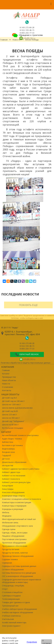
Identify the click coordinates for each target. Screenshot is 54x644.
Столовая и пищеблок (12, 592)
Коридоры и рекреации (13, 509)
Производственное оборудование (18, 556)
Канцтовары (8, 489)
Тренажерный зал (10, 606)
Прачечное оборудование (14, 543)
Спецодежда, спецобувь (13, 586)
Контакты (7, 390)
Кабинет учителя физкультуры (16, 482)
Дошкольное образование (14, 462)
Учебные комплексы (11, 616)
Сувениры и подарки (11, 596)
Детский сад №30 (10, 411)
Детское (6, 459)
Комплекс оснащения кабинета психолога (21, 499)
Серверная (7, 563)
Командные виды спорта (13, 496)
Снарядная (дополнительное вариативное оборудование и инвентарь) (22, 581)
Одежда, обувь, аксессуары (15, 533)
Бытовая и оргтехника (12, 445)
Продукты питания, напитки (15, 553)
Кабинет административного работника (21, 469)
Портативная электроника (14, 539)
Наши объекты (9, 380)
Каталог (6, 374)
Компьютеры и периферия (14, 506)
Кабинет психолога (11, 479)
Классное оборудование (13, 492)
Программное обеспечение (15, 546)
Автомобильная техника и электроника (20, 435)
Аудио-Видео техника (12, 439)
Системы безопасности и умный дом (19, 573)
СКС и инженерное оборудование (18, 576)
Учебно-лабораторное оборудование (20, 609)
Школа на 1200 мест (11, 404)
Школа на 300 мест (11, 418)
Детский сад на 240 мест (13, 401)
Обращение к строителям (27, 35)
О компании (7, 387)
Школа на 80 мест (10, 425)
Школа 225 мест (10, 415)
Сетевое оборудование (13, 569)
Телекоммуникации (11, 599)
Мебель (6, 512)
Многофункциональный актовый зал (19, 519)
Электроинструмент (11, 626)
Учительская (8, 619)
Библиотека (8, 442)
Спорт (5, 589)
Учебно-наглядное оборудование (18, 612)
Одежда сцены (9, 529)
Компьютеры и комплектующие (17, 502)
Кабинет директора (11, 472)
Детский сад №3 (9, 398)
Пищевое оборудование (13, 536)
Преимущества (9, 377)
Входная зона (8, 452)
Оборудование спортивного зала (17, 526)
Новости (6, 384)
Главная (6, 370)
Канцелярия (7, 486)
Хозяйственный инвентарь (14, 622)
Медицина (7, 516)
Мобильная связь (10, 523)
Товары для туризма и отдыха (16, 602)
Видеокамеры (8, 449)
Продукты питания (11, 549)
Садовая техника (10, 559)
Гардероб (6, 455)
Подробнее (32, 642)
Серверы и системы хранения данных (19, 566)
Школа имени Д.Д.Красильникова (17, 408)
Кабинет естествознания (14, 476)
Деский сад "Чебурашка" (13, 421)
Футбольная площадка (13, 428)
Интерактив (8, 465)
